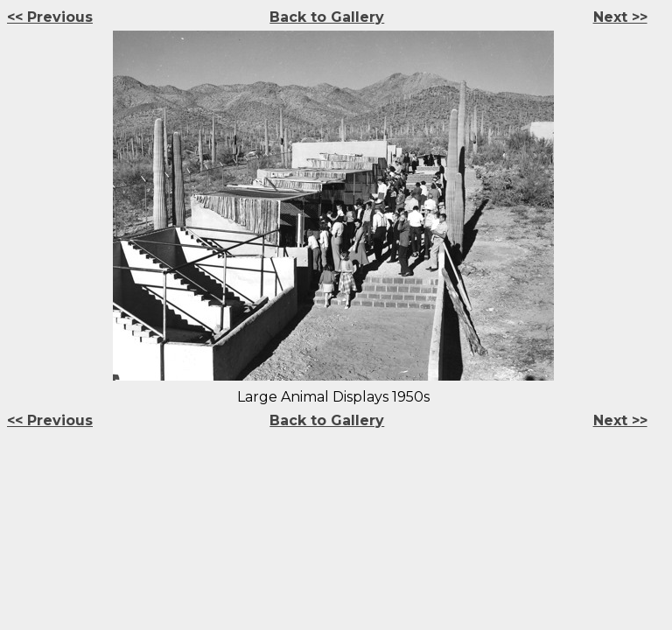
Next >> (620, 17)
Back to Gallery (327, 17)
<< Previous (50, 17)
